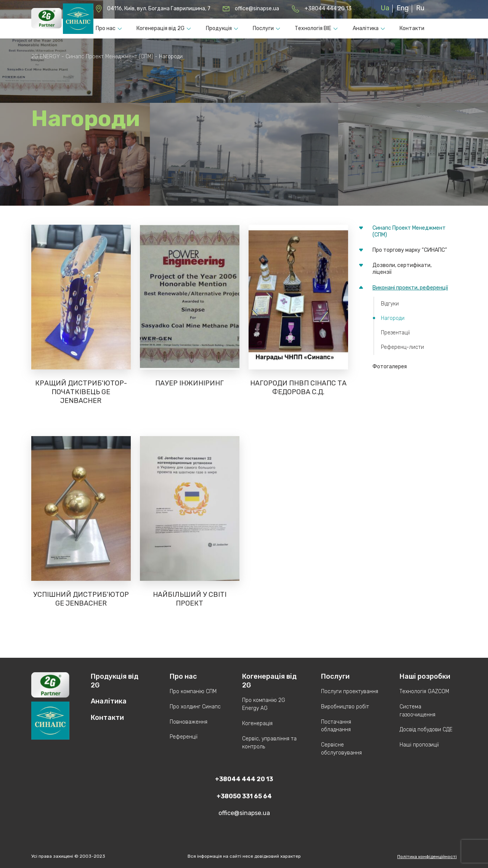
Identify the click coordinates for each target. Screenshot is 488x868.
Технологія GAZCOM (424, 691)
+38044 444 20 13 (328, 9)
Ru (420, 8)
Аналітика (366, 28)
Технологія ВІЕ (313, 28)
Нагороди (393, 318)
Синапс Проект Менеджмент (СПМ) (409, 231)
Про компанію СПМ (193, 691)
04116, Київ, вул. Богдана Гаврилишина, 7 (159, 9)
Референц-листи (402, 347)
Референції (184, 737)
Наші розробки (425, 676)
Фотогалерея (390, 367)
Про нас (106, 28)
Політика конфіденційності (427, 857)
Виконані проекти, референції (410, 288)
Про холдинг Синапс (195, 707)
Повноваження (189, 722)
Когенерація (257, 723)
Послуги (263, 28)
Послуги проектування (350, 691)
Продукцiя (219, 28)
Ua (385, 8)
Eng (403, 8)
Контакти (412, 28)
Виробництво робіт (345, 707)
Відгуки (390, 304)
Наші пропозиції (419, 745)
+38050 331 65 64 (244, 796)
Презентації (395, 333)
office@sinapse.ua (257, 9)
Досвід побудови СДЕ (426, 730)
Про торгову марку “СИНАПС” (410, 250)
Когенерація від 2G (161, 28)
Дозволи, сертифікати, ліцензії (402, 269)
